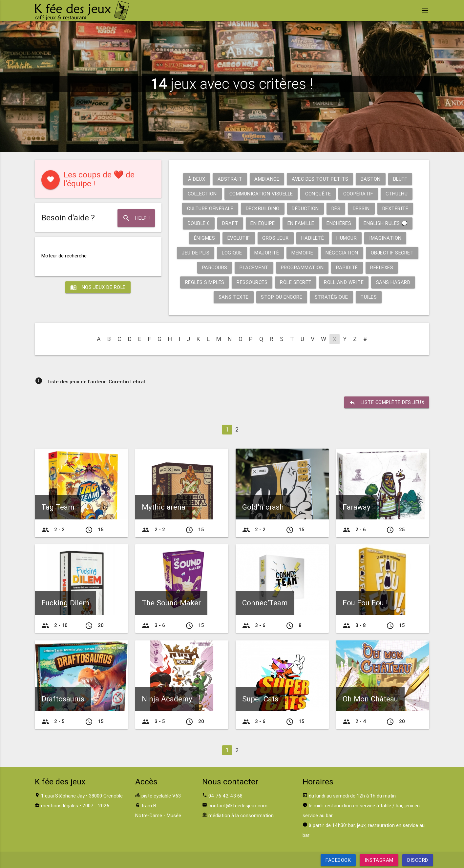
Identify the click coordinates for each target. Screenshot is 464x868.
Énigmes (204, 238)
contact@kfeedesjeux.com (238, 806)
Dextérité (396, 208)
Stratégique (331, 297)
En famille (301, 223)
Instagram (379, 860)
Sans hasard (395, 282)
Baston (371, 179)
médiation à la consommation (241, 815)
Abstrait (229, 179)
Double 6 (198, 223)
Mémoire (302, 253)
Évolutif (238, 238)
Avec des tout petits (320, 179)
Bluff (401, 179)
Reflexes (382, 267)
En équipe (262, 223)
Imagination (386, 238)
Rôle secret (296, 282)
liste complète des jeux (386, 402)
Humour (347, 238)
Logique (232, 253)
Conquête (319, 194)
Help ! (136, 218)
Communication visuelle (261, 194)
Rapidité (347, 267)
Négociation (342, 253)
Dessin (362, 208)
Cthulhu (399, 194)
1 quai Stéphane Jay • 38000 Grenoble (82, 796)
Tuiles (369, 297)
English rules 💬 (387, 223)
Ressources (252, 282)
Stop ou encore (281, 297)
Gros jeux (276, 238)
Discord (418, 860)
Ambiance (266, 179)
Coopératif (360, 194)
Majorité (267, 253)
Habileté (313, 238)
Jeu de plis (195, 253)
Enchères (339, 223)
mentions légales (60, 806)
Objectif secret (393, 253)
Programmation (303, 267)
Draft (230, 223)
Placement (254, 267)
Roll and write (345, 282)
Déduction (306, 208)
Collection (201, 194)
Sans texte (233, 297)
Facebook (338, 860)
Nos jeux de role (98, 287)
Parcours (214, 267)
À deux (196, 179)
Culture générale (209, 208)
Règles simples (204, 282)
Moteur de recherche (64, 256)
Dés (337, 208)
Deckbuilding (263, 208)
